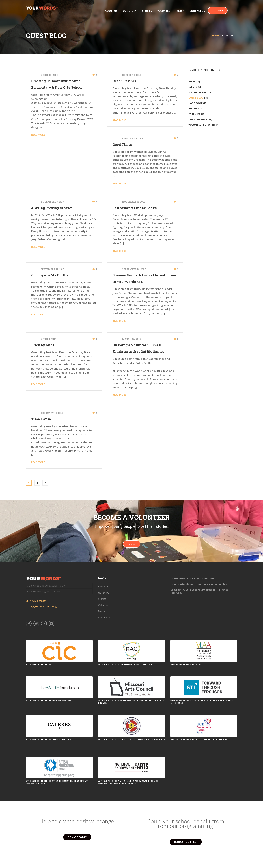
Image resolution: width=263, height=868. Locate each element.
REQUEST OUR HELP (186, 842)
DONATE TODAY (77, 837)
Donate (218, 10)
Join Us (132, 544)
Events (193, 87)
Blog (192, 81)
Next (45, 483)
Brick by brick (43, 345)
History (194, 108)
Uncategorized (199, 119)
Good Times (122, 144)
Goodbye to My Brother (50, 275)
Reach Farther (124, 81)
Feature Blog (197, 92)
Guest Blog (196, 98)
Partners (194, 114)
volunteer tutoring (202, 125)
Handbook (195, 103)
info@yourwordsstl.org (41, 606)
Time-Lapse (41, 419)
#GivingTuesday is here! (51, 208)
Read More (38, 135)
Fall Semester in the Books (135, 208)
